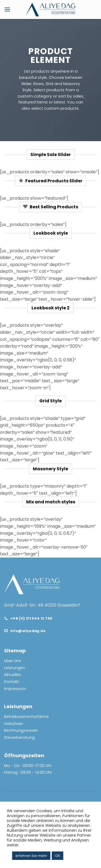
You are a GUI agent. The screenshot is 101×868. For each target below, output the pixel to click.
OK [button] (58, 856)
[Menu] (7, 9)
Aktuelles (13, 675)
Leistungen (15, 668)
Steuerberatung (19, 737)
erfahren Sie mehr (31, 856)
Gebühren (14, 724)
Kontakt (12, 682)
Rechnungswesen (21, 730)
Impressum (15, 689)
